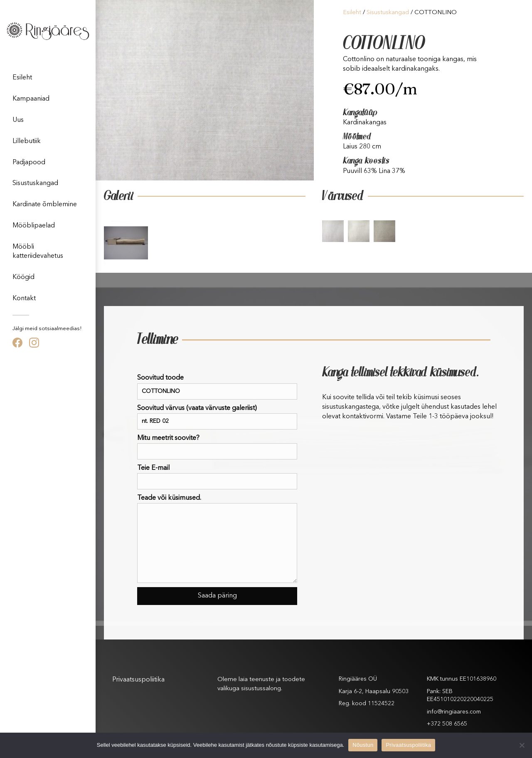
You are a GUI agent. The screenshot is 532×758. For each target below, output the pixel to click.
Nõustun (363, 745)
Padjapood (29, 163)
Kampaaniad (31, 99)
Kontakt (24, 299)
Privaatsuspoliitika (138, 680)
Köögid (23, 277)
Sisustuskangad (35, 183)
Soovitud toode (217, 387)
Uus (18, 120)
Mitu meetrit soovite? (217, 447)
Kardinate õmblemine (45, 205)
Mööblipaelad (34, 226)
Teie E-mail (217, 477)
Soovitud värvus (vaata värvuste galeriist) (217, 417)
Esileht (22, 78)
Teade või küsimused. (217, 539)
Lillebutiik (27, 141)
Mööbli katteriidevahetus (38, 252)
